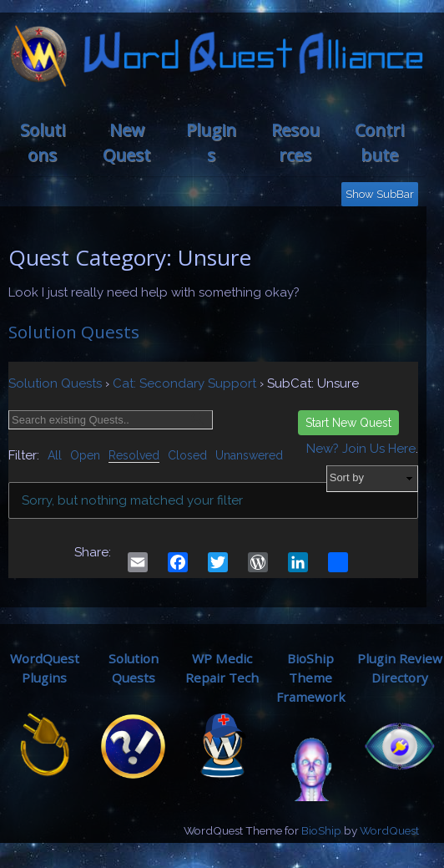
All (55, 455)
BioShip (321, 830)
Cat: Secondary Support (184, 383)
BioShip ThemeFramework (311, 678)
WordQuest (389, 830)
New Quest (126, 142)
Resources (295, 142)
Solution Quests (74, 332)
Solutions (43, 142)
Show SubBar (380, 194)
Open (85, 455)
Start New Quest (348, 423)
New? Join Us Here (361, 449)
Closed (187, 455)
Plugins (211, 142)
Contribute (379, 142)
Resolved (134, 455)
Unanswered (249, 455)
